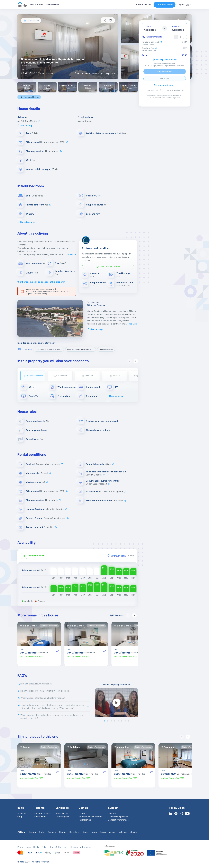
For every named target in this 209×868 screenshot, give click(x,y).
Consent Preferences (118, 820)
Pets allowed (32, 439)
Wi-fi (28, 160)
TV (116, 387)
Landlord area (144, 5)
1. (19, 684)
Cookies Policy (40, 847)
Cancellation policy (96, 464)
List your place (63, 817)
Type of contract (34, 527)
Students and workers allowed (102, 421)
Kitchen (116, 376)
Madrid (63, 832)
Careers (83, 813)
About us (22, 813)
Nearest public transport (39, 169)
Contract (30, 464)
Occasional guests (36, 421)
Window (30, 214)
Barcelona (74, 832)
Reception (91, 396)
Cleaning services (35, 151)
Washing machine (67, 387)
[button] (36, 643)
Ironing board (93, 387)
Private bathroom (35, 205)
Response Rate (98, 282)
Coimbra (52, 832)
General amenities (35, 376)
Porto (42, 832)
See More (72, 254)
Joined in (95, 273)
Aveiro (112, 832)
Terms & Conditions (59, 847)
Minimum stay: (118, 556)
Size (57, 263)
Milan (94, 832)
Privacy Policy (24, 847)
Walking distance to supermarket (103, 133)
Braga (103, 832)
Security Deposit (34, 518)
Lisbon (33, 832)
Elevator (30, 273)
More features (26, 222)
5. (19, 715)
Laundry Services (35, 509)
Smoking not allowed (37, 430)
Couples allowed (95, 205)
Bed (28, 196)
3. (19, 698)
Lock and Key (93, 214)
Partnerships (85, 820)
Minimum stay (33, 473)
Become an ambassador (91, 817)
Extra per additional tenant (99, 500)
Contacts (112, 813)
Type (28, 133)
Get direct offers (165, 5)
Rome (85, 832)
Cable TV (33, 396)
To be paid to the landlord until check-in (106, 472)
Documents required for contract (103, 481)
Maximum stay (33, 482)
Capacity (91, 196)
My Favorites (52, 5)
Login (181, 5)
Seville (134, 832)
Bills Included (33, 142)
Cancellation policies (118, 817)
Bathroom (89, 376)
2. (19, 691)
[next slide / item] (136, 703)
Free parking (64, 396)
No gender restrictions (98, 430)
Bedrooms (117, 615)
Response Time (125, 282)
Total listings (123, 273)
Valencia (123, 832)
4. (19, 705)
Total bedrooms (34, 264)
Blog (20, 817)
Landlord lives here (65, 271)
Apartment (63, 376)
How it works (36, 5)
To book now (92, 491)
